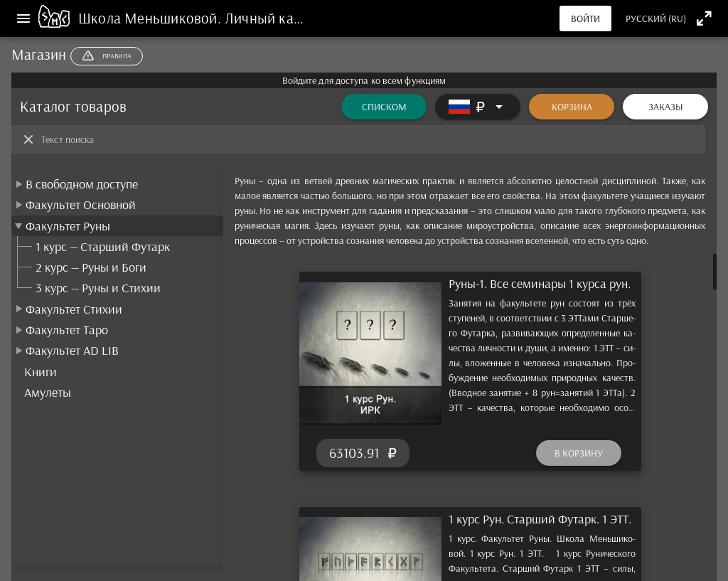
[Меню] (23, 18)
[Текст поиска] (369, 139)
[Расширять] (478, 107)
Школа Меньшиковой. (151, 18)
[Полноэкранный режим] (704, 18)
